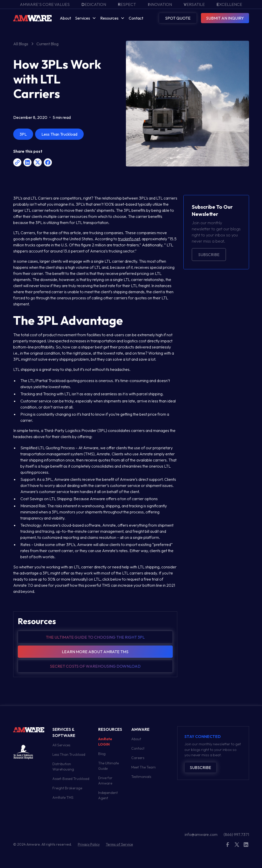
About (65, 18)
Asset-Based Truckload (71, 779)
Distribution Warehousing (63, 767)
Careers (138, 758)
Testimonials (141, 777)
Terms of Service (119, 844)
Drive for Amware (105, 781)
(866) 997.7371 (236, 834)
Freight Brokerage (67, 788)
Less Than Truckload (69, 754)
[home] (32, 18)
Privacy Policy (89, 844)
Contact (136, 18)
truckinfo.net (129, 239)
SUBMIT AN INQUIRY (225, 18)
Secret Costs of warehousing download (95, 666)
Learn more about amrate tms (95, 652)
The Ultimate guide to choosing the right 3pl (95, 637)
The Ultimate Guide (108, 766)
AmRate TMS (63, 797)
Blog (102, 754)
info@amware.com (201, 834)
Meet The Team (143, 767)
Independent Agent (108, 795)
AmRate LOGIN (105, 742)
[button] (86, 18)
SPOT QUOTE (178, 18)
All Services (61, 745)
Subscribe (209, 255)
